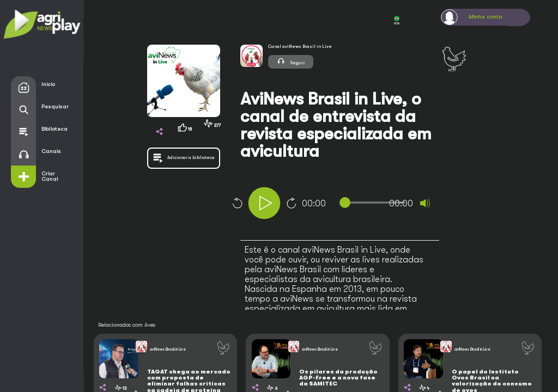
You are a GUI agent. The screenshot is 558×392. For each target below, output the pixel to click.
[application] (351, 204)
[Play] (264, 203)
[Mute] (425, 203)
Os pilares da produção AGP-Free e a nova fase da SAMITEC (338, 378)
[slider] (375, 203)
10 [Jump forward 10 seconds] (292, 203)
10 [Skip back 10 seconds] (237, 203)
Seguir (291, 61)
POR (397, 20)
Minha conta (486, 17)
